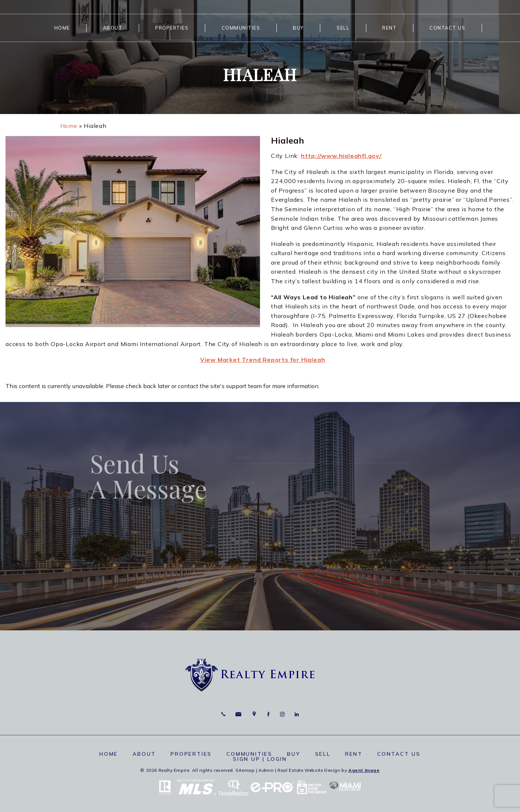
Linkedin (297, 714)
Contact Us (447, 28)
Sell (343, 28)
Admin (266, 770)
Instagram (282, 714)
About (113, 28)
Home (62, 28)
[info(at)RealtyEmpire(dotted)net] (238, 714)
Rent (389, 28)
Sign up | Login (260, 759)
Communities (241, 28)
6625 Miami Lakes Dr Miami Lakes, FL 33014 (254, 714)
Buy (298, 28)
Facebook (268, 714)
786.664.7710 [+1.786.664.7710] (223, 714)
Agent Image (364, 770)
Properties (172, 28)
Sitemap (245, 770)
